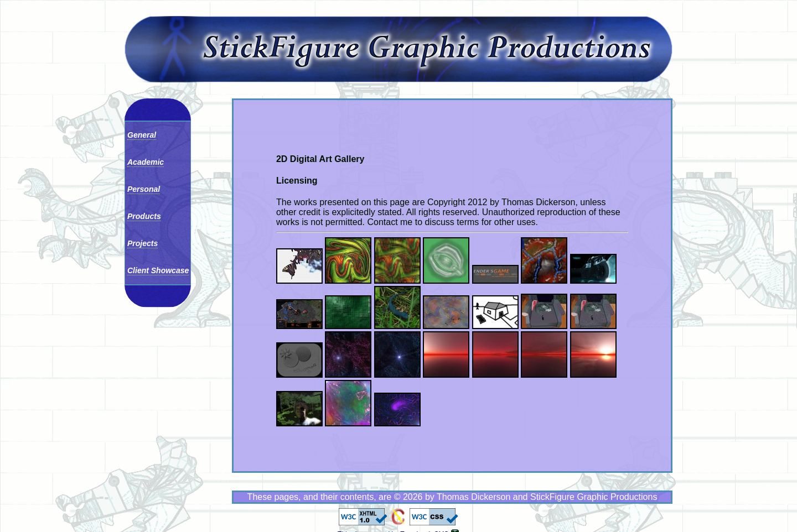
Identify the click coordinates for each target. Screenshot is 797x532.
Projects (143, 243)
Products (144, 216)
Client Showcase (158, 270)
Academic (146, 162)
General (142, 135)
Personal (144, 189)
